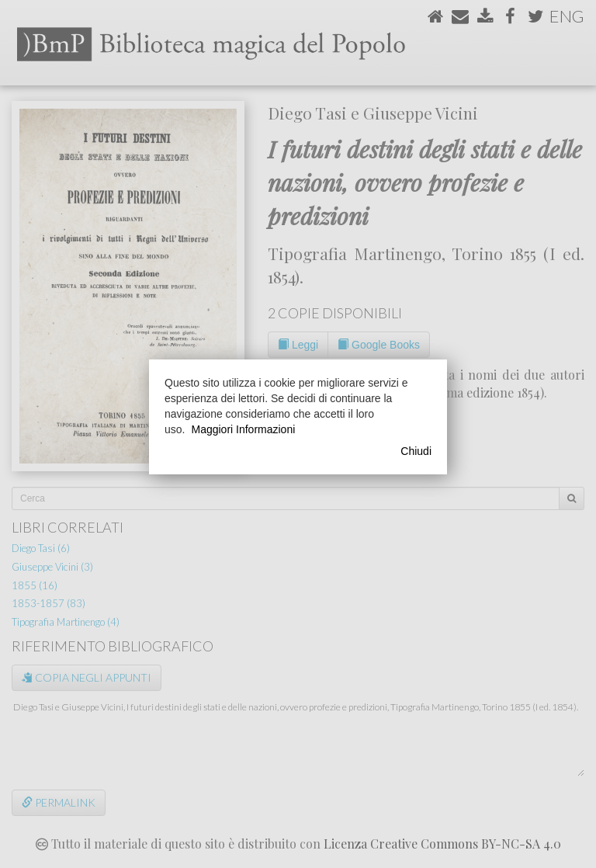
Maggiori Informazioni (243, 429)
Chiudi (416, 451)
